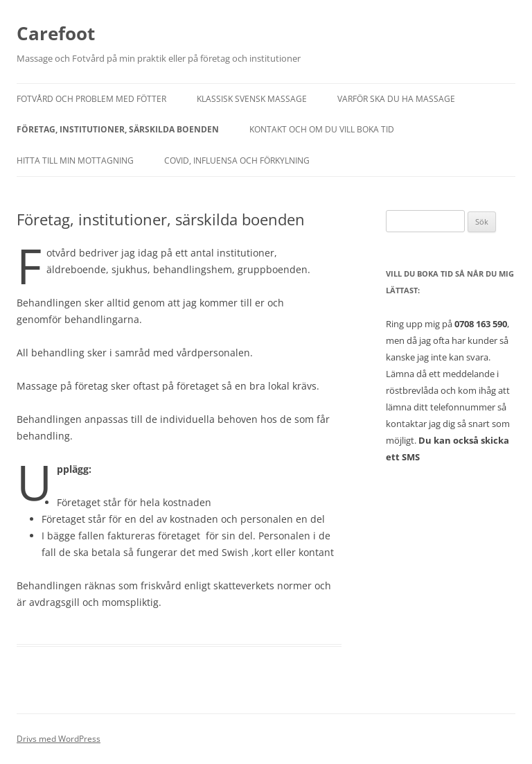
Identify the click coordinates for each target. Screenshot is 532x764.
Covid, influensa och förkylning (237, 160)
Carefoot (56, 33)
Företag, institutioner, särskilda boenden (118, 129)
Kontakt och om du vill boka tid (322, 129)
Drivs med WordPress (59, 739)
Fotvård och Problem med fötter (91, 99)
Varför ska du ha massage (396, 99)
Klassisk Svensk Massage (252, 99)
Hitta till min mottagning (75, 160)
